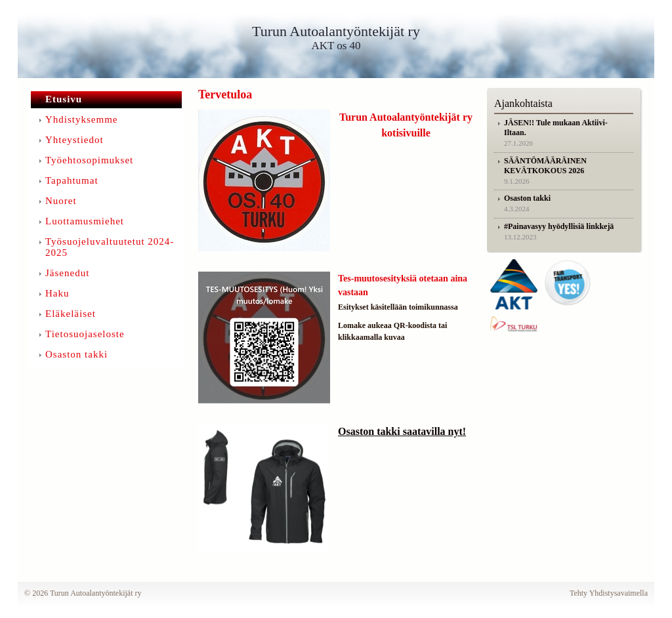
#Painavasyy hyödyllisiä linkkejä (559, 226)
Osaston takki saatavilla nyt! (402, 431)
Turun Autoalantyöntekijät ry (336, 31)
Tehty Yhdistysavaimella (609, 593)
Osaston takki (527, 198)
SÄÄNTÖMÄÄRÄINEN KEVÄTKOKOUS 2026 (545, 166)
